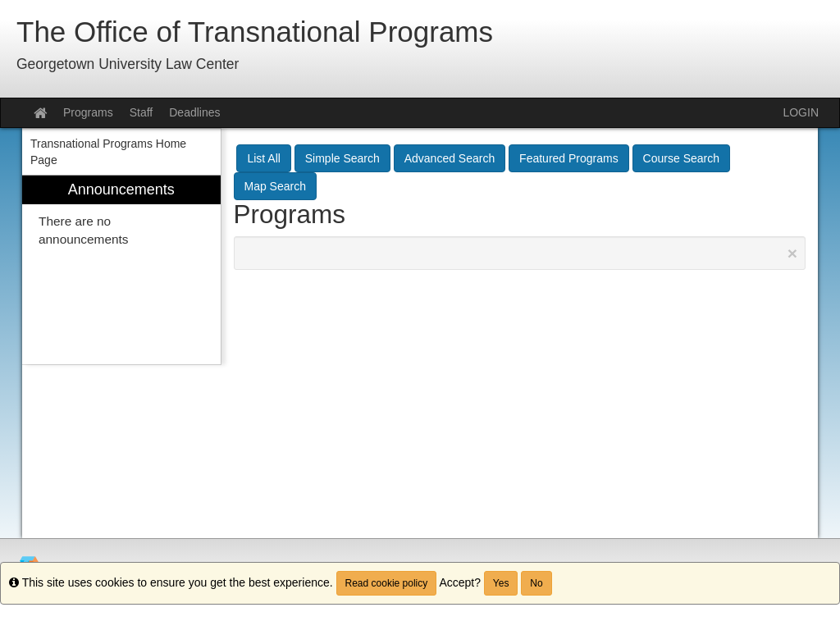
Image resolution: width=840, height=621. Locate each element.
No (536, 583)
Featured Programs (569, 158)
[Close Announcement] (792, 253)
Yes (501, 583)
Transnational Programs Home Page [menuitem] (108, 152)
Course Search (681, 158)
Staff (142, 112)
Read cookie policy (387, 583)
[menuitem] (121, 270)
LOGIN (801, 112)
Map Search (275, 186)
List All (263, 158)
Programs (88, 112)
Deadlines (194, 112)
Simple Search (342, 158)
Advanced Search (450, 158)
